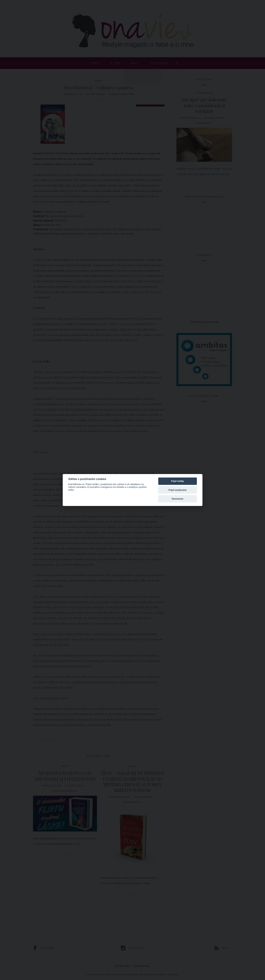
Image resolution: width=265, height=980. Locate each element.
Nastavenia (177, 499)
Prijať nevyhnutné (178, 490)
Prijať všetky (178, 481)
